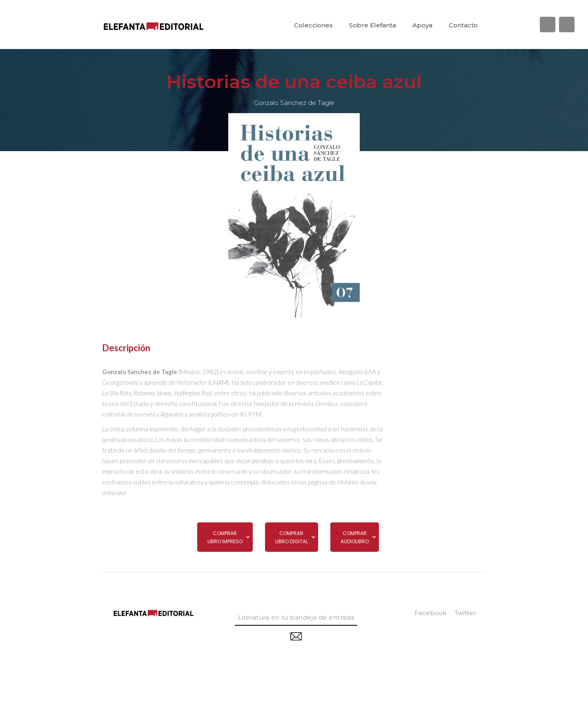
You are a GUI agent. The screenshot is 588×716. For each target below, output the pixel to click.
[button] (225, 537)
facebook (430, 613)
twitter (465, 613)
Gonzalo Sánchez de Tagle (294, 103)
